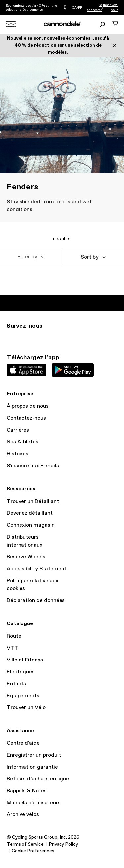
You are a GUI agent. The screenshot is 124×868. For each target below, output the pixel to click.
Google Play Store (73, 370)
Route (14, 636)
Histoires (18, 454)
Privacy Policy (63, 844)
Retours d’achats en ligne (38, 779)
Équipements (23, 696)
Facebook (40, 338)
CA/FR (77, 8)
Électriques (21, 672)
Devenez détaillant (30, 513)
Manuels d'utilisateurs (34, 803)
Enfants (16, 684)
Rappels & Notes (27, 791)
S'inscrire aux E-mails (33, 466)
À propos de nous (28, 406)
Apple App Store (26, 370)
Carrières (18, 430)
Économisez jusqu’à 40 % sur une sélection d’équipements (31, 8)
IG (11, 338)
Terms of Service (25, 844)
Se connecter (94, 7)
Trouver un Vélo (26, 708)
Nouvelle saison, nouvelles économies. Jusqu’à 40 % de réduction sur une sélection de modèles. (58, 45)
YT (54, 338)
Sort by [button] (90, 257)
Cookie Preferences (33, 851)
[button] (31, 257)
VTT (12, 648)
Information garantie (32, 767)
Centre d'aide (23, 743)
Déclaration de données (36, 601)
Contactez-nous (26, 418)
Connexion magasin (31, 525)
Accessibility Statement (37, 569)
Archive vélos (23, 815)
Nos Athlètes (22, 442)
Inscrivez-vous (111, 7)
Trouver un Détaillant (33, 501)
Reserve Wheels (26, 557)
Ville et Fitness (25, 660)
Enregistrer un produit (34, 755)
